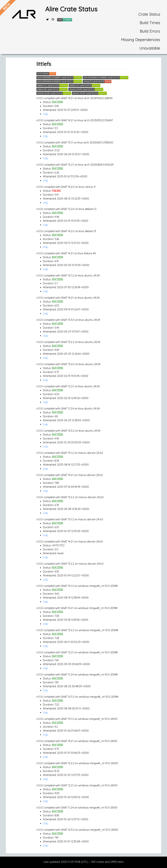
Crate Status (149, 14)
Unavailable (150, 48)
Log (45, 114)
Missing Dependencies (141, 40)
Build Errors (150, 31)
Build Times (150, 23)
